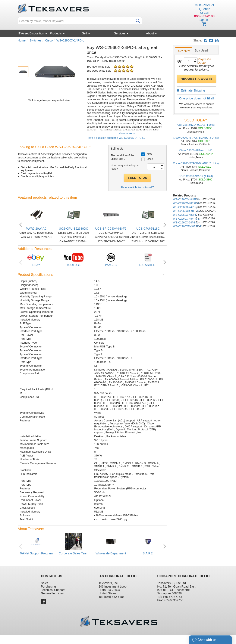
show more (127, 133)
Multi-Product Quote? (204, 7)
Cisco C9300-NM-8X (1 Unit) (196, 176)
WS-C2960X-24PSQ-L (186, 207)
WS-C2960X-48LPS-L (186, 215)
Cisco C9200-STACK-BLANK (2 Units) (196, 163)
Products (57, 33)
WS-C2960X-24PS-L (185, 223)
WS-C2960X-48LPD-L (186, 199)
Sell (86, 33)
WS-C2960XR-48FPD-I (187, 226)
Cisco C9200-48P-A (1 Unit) (196, 151)
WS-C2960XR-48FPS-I (187, 211)
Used (150, 159)
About (151, 33)
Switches (35, 40)
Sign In (203, 20)
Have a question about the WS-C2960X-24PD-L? (116, 138)
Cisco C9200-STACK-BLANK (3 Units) (196, 138)
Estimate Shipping (191, 90)
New (149, 154)
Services (121, 33)
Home (22, 40)
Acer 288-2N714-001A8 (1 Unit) (196, 125)
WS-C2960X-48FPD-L (186, 203)
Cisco (49, 40)
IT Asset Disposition (33, 33)
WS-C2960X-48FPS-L (186, 219)
